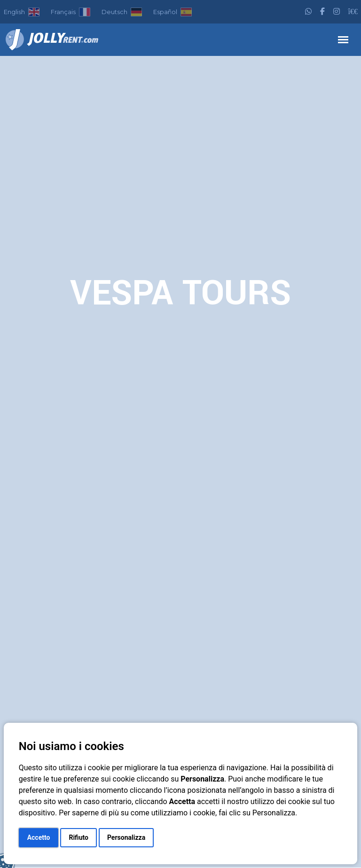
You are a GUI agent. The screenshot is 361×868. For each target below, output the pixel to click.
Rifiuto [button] (78, 837)
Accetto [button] (39, 837)
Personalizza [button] (126, 837)
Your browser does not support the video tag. (180, 462)
